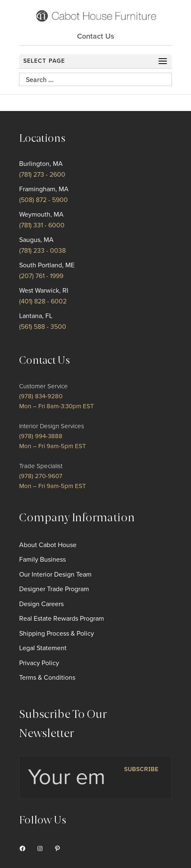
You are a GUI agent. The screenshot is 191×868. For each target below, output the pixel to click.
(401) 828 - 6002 (43, 301)
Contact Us (96, 36)
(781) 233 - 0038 (42, 251)
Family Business (42, 560)
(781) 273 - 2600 (42, 175)
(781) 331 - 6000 (42, 225)
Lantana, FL (36, 316)
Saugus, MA (36, 240)
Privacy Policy (39, 663)
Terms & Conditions (47, 678)
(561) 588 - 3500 (43, 327)
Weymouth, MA (41, 215)
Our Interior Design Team (55, 575)
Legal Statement (43, 648)
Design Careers (41, 604)
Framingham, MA (44, 189)
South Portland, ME (47, 265)
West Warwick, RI (44, 291)
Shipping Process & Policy (57, 634)
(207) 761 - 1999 (41, 276)
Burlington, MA (41, 164)
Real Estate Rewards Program (62, 619)
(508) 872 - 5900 (43, 200)
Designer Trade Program (54, 589)
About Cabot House (48, 545)
